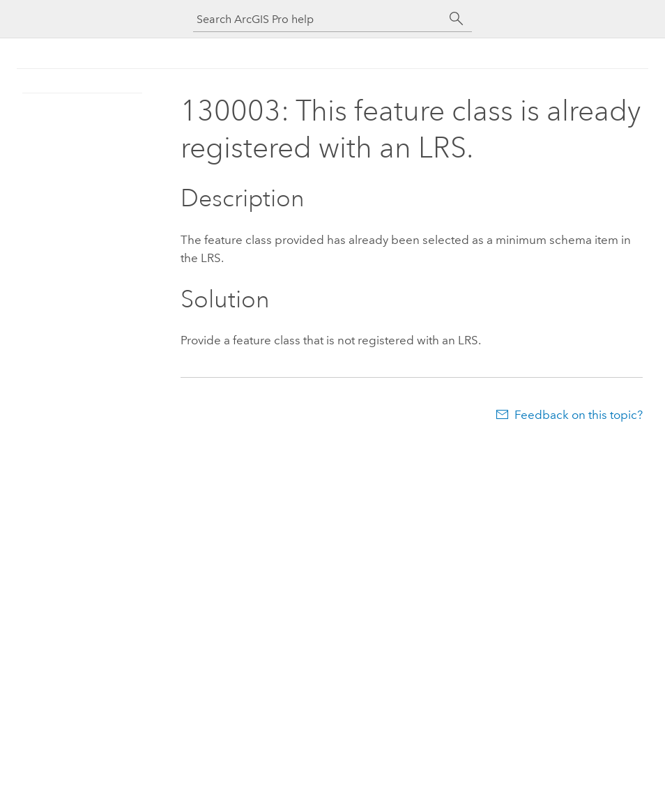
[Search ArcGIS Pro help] (319, 19)
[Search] (457, 19)
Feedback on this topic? (579, 415)
